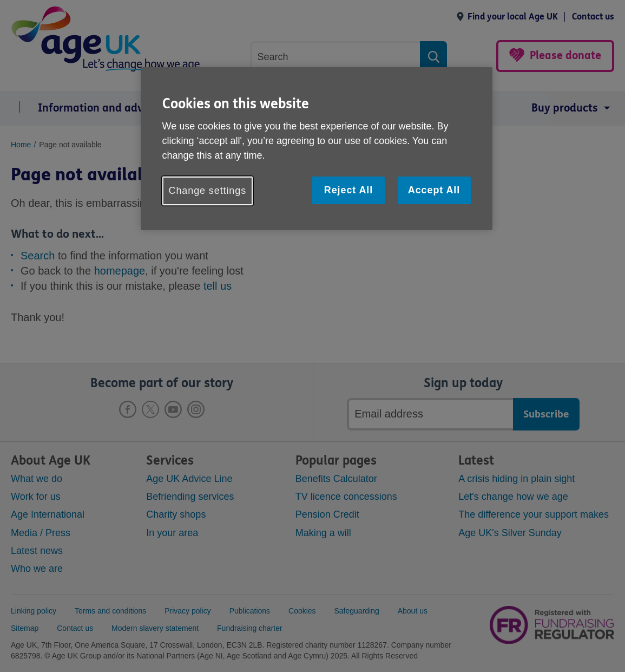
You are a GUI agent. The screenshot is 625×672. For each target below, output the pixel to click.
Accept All (434, 190)
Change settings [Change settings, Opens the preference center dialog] (208, 191)
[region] (317, 149)
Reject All (348, 190)
